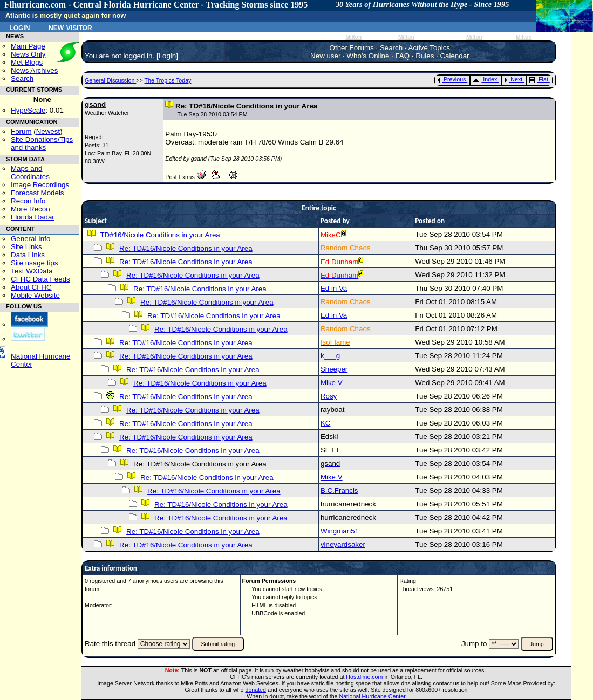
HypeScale (28, 110)
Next (513, 79)
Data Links (28, 255)
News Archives (34, 70)
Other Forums (352, 48)
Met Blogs (27, 62)
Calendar (454, 56)
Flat (539, 79)
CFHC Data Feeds (40, 279)
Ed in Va (334, 288)
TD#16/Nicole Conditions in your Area (160, 235)
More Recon (30, 209)
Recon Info (28, 201)
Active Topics (430, 48)
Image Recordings (40, 185)
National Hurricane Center (373, 696)
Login (19, 27)
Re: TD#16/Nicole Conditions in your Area (186, 248)
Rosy (329, 396)
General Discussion (110, 80)
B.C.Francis (339, 490)
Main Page (28, 46)
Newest (48, 131)
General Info (30, 239)
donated (255, 690)
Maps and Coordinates (30, 173)
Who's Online (368, 56)
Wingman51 (340, 531)
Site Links (26, 247)
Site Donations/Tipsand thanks (42, 143)
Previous (451, 79)
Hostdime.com (364, 677)
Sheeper (334, 369)
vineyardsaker (343, 544)
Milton (353, 37)
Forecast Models (38, 193)
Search (22, 78)
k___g (330, 356)
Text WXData (32, 271)
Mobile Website (35, 295)
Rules (425, 56)
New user (325, 56)
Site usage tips (34, 263)
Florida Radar (33, 217)
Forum (21, 131)
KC (326, 423)
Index (485, 79)
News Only (28, 54)
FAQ (402, 56)
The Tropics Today (168, 80)
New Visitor (70, 27)
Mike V (332, 383)
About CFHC (31, 287)
